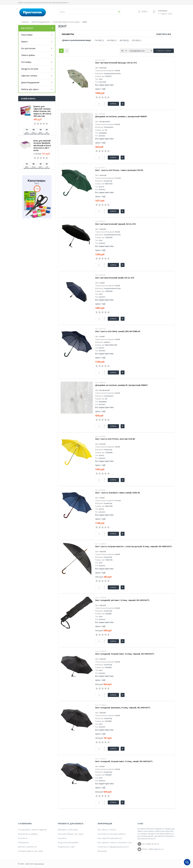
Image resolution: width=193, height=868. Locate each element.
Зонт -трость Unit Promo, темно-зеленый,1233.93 (119, 170)
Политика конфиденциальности (113, 847)
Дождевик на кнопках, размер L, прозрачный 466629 (121, 116)
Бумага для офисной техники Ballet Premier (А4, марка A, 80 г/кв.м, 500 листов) (42, 111)
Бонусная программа (68, 842)
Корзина (163, 11)
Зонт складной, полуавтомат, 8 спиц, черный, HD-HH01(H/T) (125, 654)
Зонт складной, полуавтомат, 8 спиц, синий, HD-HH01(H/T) (124, 761)
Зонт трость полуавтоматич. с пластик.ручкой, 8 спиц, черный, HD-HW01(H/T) (133, 546)
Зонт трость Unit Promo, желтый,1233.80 (115, 439)
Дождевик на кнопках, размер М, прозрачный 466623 (121, 385)
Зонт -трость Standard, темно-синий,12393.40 (117, 493)
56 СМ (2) (124, 40)
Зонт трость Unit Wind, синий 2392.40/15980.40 (118, 331)
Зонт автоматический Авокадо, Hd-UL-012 (116, 63)
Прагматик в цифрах (28, 834)
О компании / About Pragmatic (33, 830)
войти (46, 3)
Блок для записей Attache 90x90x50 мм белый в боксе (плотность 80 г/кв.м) (42, 146)
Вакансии (102, 851)
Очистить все (164, 34)
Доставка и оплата (107, 830)
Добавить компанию (68, 830)
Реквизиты (23, 842)
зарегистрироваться (60, 3)
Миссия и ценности (27, 847)
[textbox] (82, 12)
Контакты (23, 838)
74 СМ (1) (99, 40)
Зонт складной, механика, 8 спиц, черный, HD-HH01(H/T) (123, 708)
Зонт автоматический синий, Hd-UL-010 (115, 278)
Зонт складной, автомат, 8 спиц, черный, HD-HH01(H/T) (122, 600)
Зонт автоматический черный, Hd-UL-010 (115, 224)
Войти (143, 11)
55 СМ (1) (137, 40)
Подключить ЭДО (66, 847)
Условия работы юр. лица (31, 851)
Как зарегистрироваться (110, 838)
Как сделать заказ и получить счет (115, 842)
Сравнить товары (164, 51)
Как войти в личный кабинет (112, 834)
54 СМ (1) (112, 40)
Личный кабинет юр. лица (71, 834)
